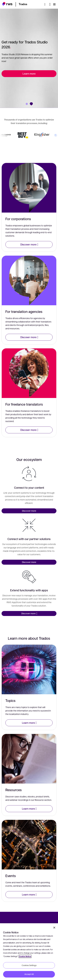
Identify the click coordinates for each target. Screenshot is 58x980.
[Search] (46, 4)
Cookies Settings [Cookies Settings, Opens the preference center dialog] (29, 965)
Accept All (29, 974)
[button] (7, 4)
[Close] (54, 928)
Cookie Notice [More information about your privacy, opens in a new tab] (25, 956)
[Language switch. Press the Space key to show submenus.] (50, 4)
